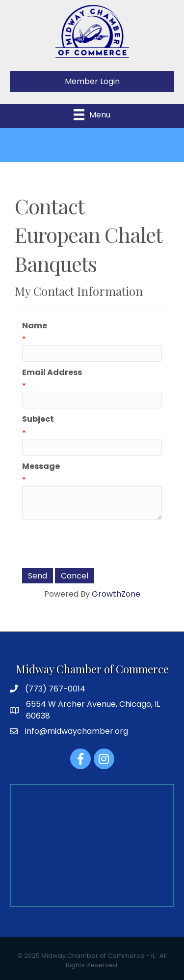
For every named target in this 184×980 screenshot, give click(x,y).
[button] (92, 81)
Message (41, 466)
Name (35, 326)
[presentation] (97, 544)
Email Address (52, 372)
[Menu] (92, 115)
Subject (38, 419)
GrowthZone (116, 594)
